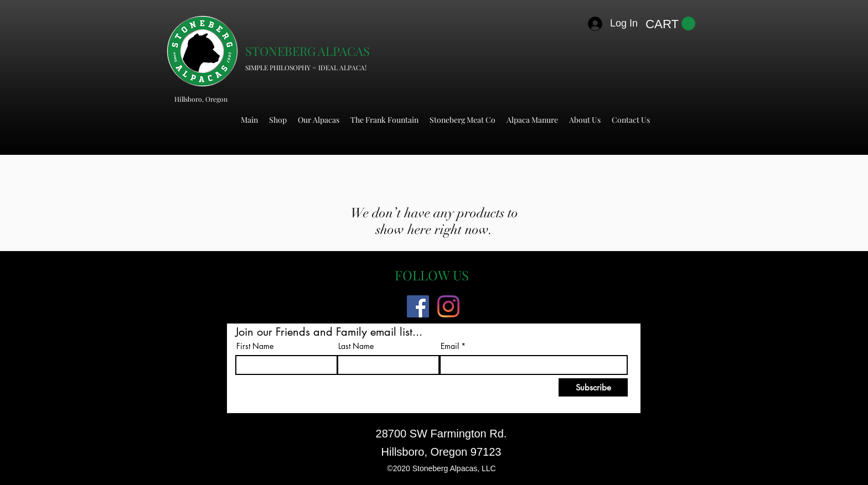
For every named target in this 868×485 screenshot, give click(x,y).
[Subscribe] (593, 387)
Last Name (356, 346)
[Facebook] (418, 306)
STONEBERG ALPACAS (308, 51)
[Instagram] (448, 306)
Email (450, 346)
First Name (255, 346)
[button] (670, 24)
